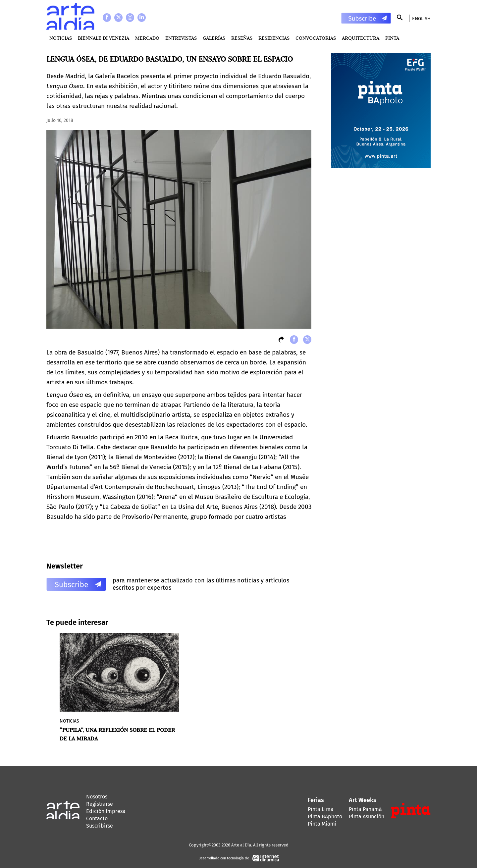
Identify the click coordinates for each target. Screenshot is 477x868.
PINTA (392, 38)
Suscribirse (100, 826)
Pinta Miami (322, 824)
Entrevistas (181, 38)
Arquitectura (361, 38)
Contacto (97, 818)
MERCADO (147, 38)
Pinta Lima (321, 809)
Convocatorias (316, 38)
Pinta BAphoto (325, 816)
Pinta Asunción (367, 816)
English (421, 19)
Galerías (214, 38)
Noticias (61, 38)
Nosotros (97, 797)
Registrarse (100, 804)
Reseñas (242, 38)
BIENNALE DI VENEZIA (104, 38)
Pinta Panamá (365, 809)
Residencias (274, 38)
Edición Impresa (106, 811)
